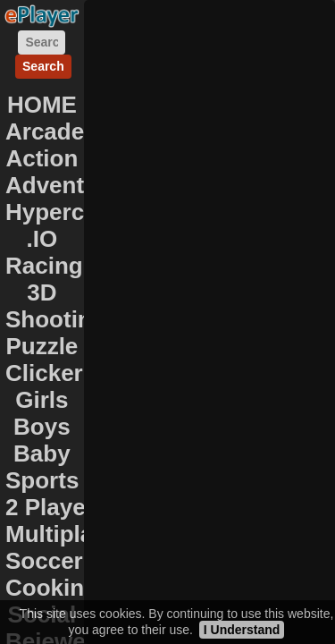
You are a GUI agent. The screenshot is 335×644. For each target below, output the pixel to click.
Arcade (45, 131)
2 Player (50, 507)
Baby (42, 453)
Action (42, 158)
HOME (42, 105)
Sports (42, 480)
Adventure (63, 185)
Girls (42, 400)
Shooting (56, 319)
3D (42, 292)
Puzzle (42, 346)
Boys (42, 427)
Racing (44, 266)
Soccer (44, 561)
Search (43, 66)
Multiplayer (67, 534)
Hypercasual (75, 212)
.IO (42, 239)
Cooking (52, 588)
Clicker (44, 373)
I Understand (242, 630)
